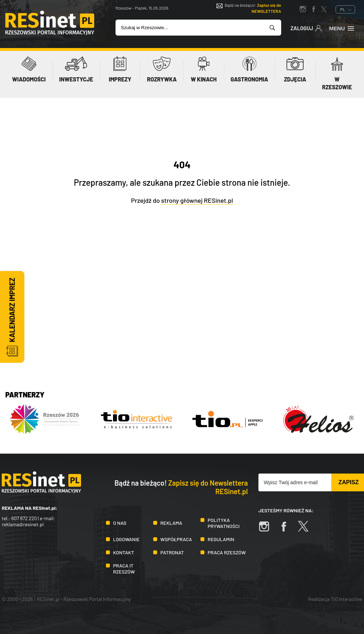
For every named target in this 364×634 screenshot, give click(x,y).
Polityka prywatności (224, 523)
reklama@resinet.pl (23, 524)
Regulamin (221, 539)
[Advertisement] (182, 325)
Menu (342, 28)
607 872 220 (24, 518)
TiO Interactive (347, 599)
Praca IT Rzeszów (124, 569)
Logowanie (126, 539)
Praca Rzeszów (227, 552)
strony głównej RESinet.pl (197, 200)
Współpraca (176, 539)
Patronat (172, 552)
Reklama (171, 523)
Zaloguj (306, 28)
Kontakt (124, 552)
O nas (120, 523)
